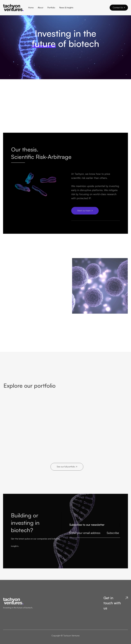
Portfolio (51, 8)
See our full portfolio (67, 467)
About (40, 8)
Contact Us (119, 8)
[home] (16, 8)
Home (31, 8)
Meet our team (85, 210)
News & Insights (66, 8)
